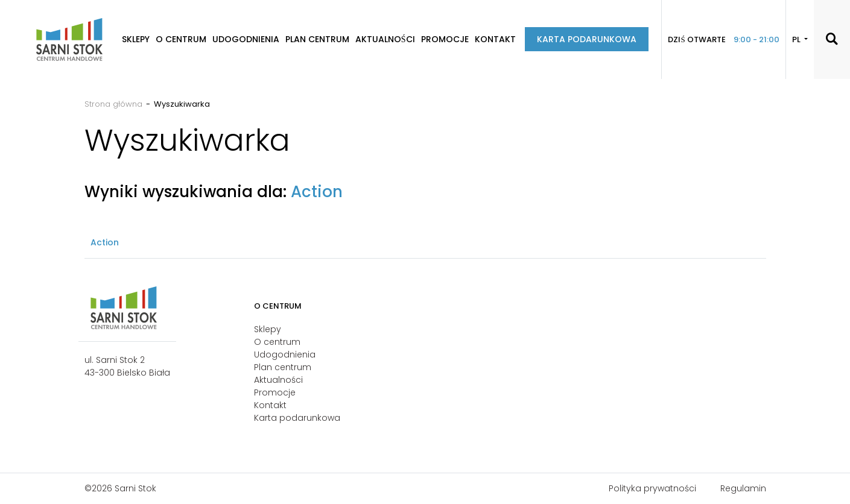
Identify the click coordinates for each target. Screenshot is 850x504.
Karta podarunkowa (587, 39)
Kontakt (495, 39)
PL (797, 39)
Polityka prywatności (652, 488)
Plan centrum (317, 39)
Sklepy (136, 39)
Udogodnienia (246, 39)
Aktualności (385, 39)
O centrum (181, 39)
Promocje (445, 39)
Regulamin (743, 488)
